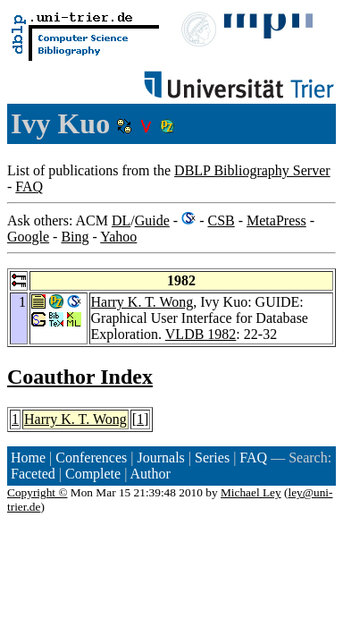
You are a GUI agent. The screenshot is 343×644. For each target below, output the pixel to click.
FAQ (29, 186)
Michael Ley (251, 492)
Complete (93, 474)
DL (121, 220)
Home (28, 458)
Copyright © (38, 492)
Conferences (91, 458)
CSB (221, 220)
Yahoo (118, 237)
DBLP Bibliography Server (252, 170)
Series (212, 458)
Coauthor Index (80, 377)
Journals (160, 458)
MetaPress (276, 220)
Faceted (33, 474)
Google (28, 237)
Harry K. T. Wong (142, 302)
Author (151, 474)
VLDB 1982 (201, 334)
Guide (152, 220)
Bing (75, 237)
